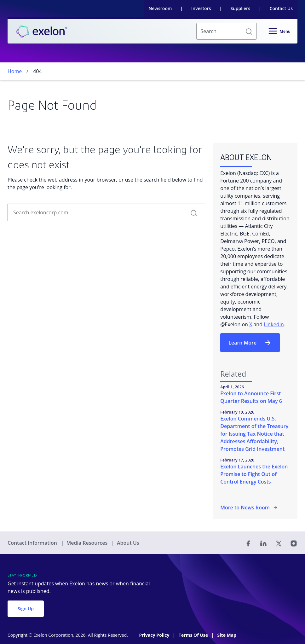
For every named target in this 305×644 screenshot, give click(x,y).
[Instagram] (294, 543)
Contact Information (33, 543)
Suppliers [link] (240, 8)
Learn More (250, 343)
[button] (249, 31)
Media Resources (87, 543)
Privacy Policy (155, 635)
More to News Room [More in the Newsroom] (249, 508)
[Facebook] (248, 543)
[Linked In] (263, 543)
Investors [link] (201, 8)
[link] (42, 31)
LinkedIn (274, 324)
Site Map (227, 635)
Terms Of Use (194, 635)
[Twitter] (279, 543)
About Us (128, 543)
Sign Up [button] (26, 609)
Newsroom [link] (160, 8)
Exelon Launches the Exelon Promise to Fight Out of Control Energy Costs (254, 474)
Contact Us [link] (281, 8)
